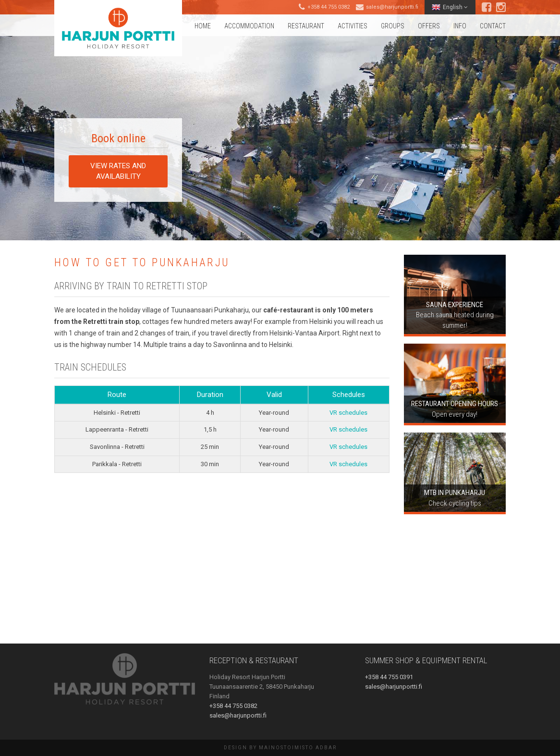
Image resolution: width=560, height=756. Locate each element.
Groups (393, 26)
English (450, 7)
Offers (429, 26)
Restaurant (306, 26)
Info (460, 26)
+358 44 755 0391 (389, 677)
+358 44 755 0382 (329, 7)
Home (203, 26)
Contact (493, 26)
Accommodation (249, 26)
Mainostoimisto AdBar (298, 748)
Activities (353, 26)
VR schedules (348, 413)
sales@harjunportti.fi (392, 7)
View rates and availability (118, 171)
